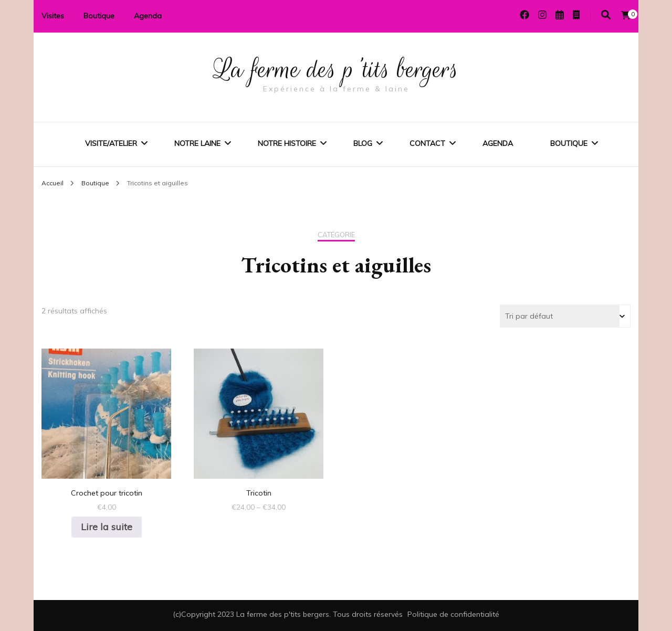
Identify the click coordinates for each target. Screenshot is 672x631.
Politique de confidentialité (453, 614)
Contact (427, 143)
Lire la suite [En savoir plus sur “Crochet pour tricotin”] (107, 527)
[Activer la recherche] (606, 15)
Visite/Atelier (111, 143)
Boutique (99, 16)
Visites (53, 16)
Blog (363, 143)
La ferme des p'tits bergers (336, 69)
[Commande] (565, 316)
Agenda (148, 16)
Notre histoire (287, 143)
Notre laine (197, 143)
